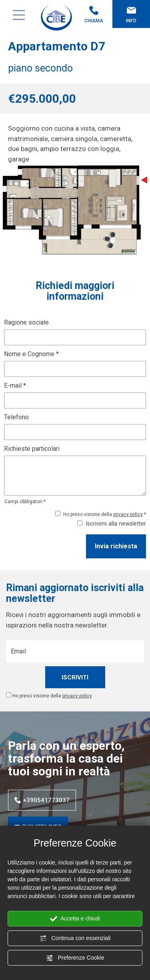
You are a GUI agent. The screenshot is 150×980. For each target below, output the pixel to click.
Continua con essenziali (75, 938)
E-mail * (15, 385)
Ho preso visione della (52, 696)
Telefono (16, 417)
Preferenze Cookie (75, 958)
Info (131, 15)
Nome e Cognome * (31, 354)
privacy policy (128, 514)
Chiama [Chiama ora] (94, 15)
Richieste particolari (32, 449)
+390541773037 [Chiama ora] (42, 800)
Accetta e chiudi (75, 919)
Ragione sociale (26, 322)
